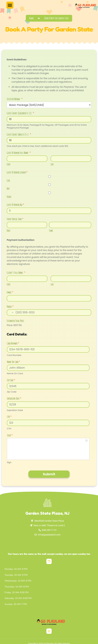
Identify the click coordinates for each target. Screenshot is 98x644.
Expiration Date (14, 398)
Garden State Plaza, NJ (47, 513)
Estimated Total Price (15, 321)
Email (10, 292)
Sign (10, 435)
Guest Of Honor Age (16, 205)
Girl (8, 180)
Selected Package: (15, 99)
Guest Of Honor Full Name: (19, 153)
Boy (8, 188)
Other (9, 197)
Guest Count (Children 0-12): (20, 113)
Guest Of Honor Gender (17, 172)
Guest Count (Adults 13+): (19, 134)
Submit (49, 474)
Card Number (13, 343)
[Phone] (49, 313)
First (9, 164)
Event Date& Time (15, 219)
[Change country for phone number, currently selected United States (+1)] (10, 313)
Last (52, 164)
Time (51, 231)
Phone (10, 307)
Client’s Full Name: (16, 273)
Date (9, 231)
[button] (10, 5)
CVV (9, 417)
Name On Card (14, 362)
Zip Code (11, 380)
